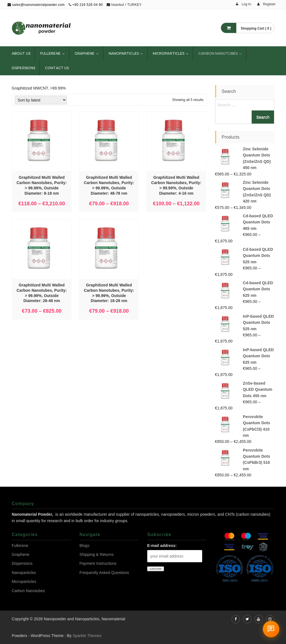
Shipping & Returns (97, 554)
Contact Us (57, 68)
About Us (21, 53)
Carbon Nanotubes (218, 53)
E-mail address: (162, 546)
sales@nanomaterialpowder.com (36, 5)
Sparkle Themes (87, 636)
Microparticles (169, 53)
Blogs (85, 546)
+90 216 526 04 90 (88, 5)
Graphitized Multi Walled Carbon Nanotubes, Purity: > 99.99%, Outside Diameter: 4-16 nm (176, 185)
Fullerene (50, 53)
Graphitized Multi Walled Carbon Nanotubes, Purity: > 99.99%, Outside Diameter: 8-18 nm (42, 185)
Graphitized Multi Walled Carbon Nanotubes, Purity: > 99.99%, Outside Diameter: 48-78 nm (109, 185)
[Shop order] (41, 100)
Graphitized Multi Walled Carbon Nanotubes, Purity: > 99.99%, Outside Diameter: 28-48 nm (42, 293)
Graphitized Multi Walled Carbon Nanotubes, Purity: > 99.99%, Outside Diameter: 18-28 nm (109, 293)
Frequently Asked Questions (104, 573)
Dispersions (23, 68)
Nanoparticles (124, 53)
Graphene (85, 53)
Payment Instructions (98, 563)
